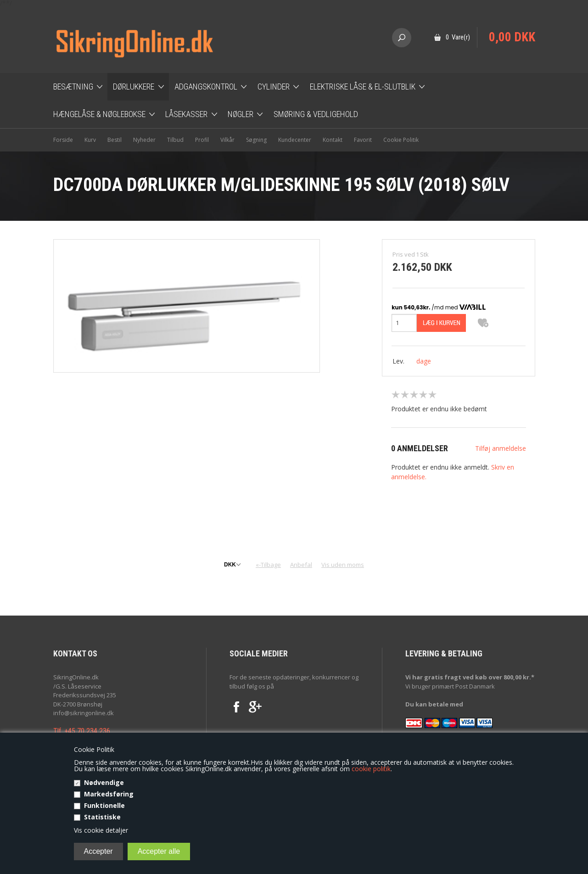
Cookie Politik (401, 140)
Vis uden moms (343, 565)
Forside (63, 140)
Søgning (256, 140)
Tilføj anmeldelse (501, 448)
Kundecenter (295, 140)
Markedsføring (109, 794)
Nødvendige (104, 782)
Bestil (115, 140)
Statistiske (102, 817)
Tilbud (175, 140)
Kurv (90, 140)
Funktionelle (104, 805)
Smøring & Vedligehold (316, 114)
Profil (202, 140)
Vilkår (227, 140)
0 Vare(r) (458, 37)
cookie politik (371, 769)
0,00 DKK (512, 37)
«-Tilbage (268, 565)
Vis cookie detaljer (101, 830)
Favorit (363, 140)
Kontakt (333, 140)
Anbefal (301, 565)
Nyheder (144, 140)
